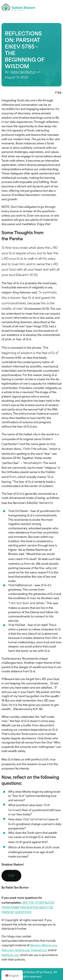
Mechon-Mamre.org (43, 945)
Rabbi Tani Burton (23, 72)
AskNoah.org (10, 955)
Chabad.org (39, 950)
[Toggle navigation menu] (59, 7)
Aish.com (8, 950)
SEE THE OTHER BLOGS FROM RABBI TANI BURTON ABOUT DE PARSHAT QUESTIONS (28, 907)
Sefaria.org (22, 950)
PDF (11, 876)
